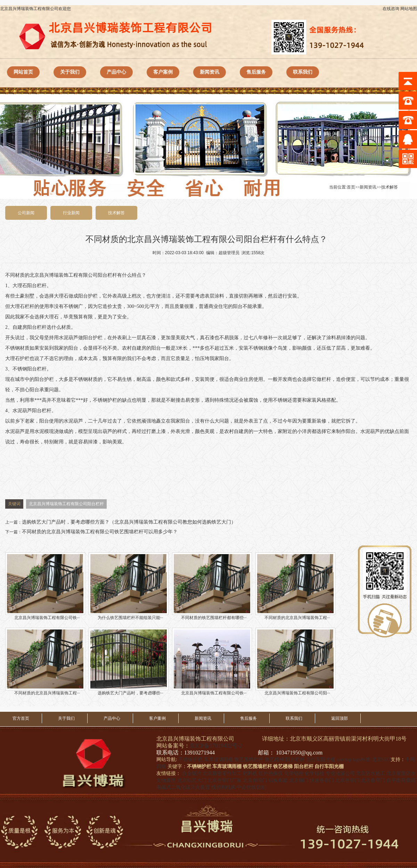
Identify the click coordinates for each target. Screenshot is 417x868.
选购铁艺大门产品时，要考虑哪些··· (129, 662)
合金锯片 (192, 773)
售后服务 (256, 72)
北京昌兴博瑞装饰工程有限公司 (64, 275)
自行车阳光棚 (321, 759)
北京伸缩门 (255, 780)
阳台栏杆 (107, 275)
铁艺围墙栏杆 (249, 759)
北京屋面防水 (401, 773)
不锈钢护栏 (105, 400)
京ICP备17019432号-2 (216, 746)
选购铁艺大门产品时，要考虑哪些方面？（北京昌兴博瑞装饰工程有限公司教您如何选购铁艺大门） (129, 522)
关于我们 (70, 72)
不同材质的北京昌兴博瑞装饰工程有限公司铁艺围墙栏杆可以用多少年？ (100, 532)
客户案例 (163, 72)
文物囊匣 (166, 780)
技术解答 (390, 187)
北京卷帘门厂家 (224, 780)
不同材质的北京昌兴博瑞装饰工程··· (295, 586)
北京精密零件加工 (222, 773)
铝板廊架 (278, 780)
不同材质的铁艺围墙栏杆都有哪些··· (212, 586)
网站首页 (23, 72)
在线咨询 (391, 9)
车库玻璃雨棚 (219, 759)
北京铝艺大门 (192, 780)
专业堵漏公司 (340, 773)
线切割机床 (223, 787)
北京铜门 (299, 780)
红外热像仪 (271, 773)
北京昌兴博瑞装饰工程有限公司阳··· (295, 662)
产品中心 (116, 72)
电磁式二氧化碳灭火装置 (183, 787)
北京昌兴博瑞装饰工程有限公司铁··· (45, 586)
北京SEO (381, 759)
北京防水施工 (370, 773)
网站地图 (409, 9)
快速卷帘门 (322, 780)
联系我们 (303, 72)
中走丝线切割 (251, 787)
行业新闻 (71, 213)
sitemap (344, 759)
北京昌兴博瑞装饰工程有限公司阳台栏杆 (66, 504)
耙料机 (250, 773)
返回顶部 (340, 718)
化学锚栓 (294, 773)
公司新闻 (26, 213)
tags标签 (362, 759)
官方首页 (21, 718)
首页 (351, 187)
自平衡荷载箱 (401, 780)
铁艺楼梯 (275, 759)
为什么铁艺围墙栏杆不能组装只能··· (129, 586)
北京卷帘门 (347, 780)
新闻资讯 (210, 72)
